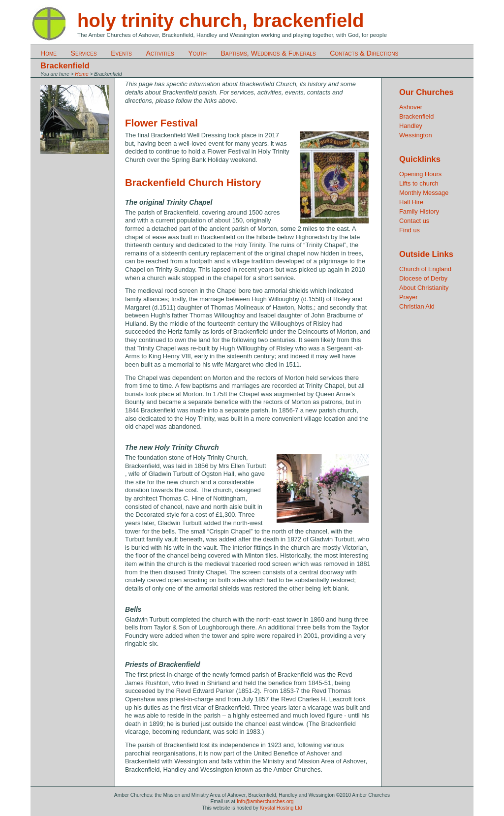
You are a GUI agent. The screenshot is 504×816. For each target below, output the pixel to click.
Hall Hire (411, 202)
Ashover (411, 107)
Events (121, 53)
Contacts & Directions (364, 53)
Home (48, 53)
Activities (160, 53)
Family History (419, 211)
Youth (197, 53)
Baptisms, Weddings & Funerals (268, 53)
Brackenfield (416, 116)
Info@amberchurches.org (265, 801)
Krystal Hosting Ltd (281, 808)
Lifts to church (419, 183)
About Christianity (424, 288)
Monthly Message (424, 193)
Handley (411, 126)
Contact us (414, 221)
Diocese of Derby (423, 278)
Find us (409, 230)
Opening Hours (420, 174)
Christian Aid (417, 306)
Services (84, 53)
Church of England (425, 269)
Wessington (416, 135)
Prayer (409, 297)
